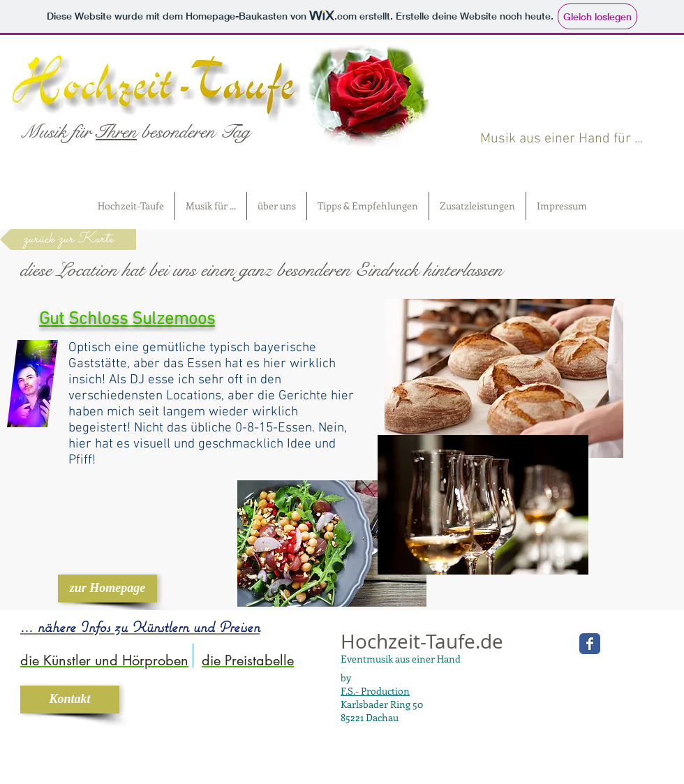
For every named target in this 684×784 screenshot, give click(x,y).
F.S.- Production (375, 691)
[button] (211, 206)
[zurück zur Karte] (68, 239)
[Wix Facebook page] (590, 644)
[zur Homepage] (107, 589)
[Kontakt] (70, 700)
